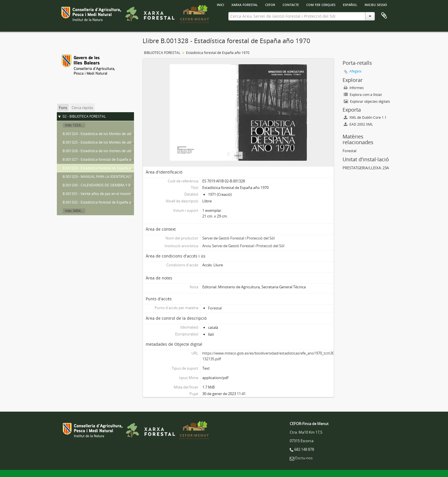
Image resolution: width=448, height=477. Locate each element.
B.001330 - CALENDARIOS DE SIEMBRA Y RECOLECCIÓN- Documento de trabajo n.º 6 (130, 185)
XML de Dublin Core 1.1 (365, 117)
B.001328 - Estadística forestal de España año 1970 (103, 168)
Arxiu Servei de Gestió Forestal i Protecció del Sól (243, 246)
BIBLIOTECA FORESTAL (162, 53)
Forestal (215, 308)
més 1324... (74, 125)
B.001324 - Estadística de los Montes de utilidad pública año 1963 (114, 134)
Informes (354, 88)
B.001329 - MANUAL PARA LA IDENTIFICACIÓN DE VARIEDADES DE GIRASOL (123, 177)
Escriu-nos (304, 458)
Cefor (270, 4)
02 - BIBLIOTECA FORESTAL (84, 116)
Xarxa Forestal (245, 4)
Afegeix (355, 71)
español (350, 4)
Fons (63, 108)
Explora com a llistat (363, 95)
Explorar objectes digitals (367, 101)
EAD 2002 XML (358, 124)
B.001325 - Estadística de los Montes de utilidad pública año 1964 (114, 142)
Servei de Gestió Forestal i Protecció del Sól (238, 238)
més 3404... (74, 211)
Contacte (291, 4)
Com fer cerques (321, 4)
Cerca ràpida (82, 108)
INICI (220, 4)
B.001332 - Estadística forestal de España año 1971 (103, 202)
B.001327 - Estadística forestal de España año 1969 (103, 159)
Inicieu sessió (376, 4)
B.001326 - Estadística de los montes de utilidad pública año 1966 (114, 151)
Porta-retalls (384, 16)
